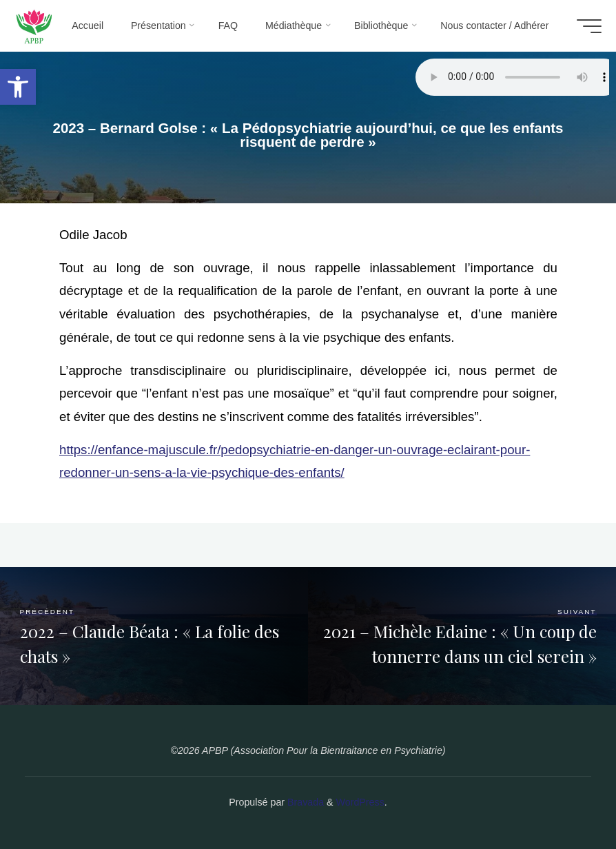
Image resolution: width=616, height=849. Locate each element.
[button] (18, 87)
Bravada (304, 802)
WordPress (360, 802)
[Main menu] (584, 26)
